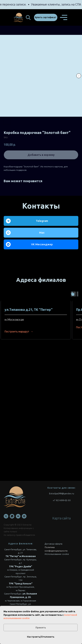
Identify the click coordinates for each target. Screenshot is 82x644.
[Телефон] (6, 516)
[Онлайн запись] (24, 516)
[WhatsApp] (12, 516)
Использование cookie (57, 554)
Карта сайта (61, 518)
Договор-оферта (54, 544)
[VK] (18, 516)
